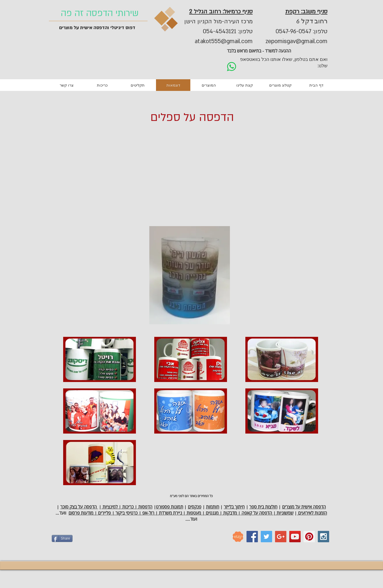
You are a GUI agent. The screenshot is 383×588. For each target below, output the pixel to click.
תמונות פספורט (170, 507)
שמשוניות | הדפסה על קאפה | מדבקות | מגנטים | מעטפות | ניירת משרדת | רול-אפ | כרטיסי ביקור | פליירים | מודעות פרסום (181, 513)
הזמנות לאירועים (312, 513)
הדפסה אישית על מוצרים (304, 507)
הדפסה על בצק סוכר (79, 507)
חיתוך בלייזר (234, 507)
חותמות (213, 507)
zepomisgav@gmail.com (296, 41)
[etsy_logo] (238, 537)
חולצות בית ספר (264, 507)
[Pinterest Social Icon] (309, 537)
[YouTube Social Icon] (295, 537)
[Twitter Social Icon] (266, 537)
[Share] (62, 538)
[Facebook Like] (111, 541)
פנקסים (194, 507)
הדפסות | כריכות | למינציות (127, 507)
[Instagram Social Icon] (323, 537)
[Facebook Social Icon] (252, 537)
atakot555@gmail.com (224, 41)
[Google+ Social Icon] (281, 537)
